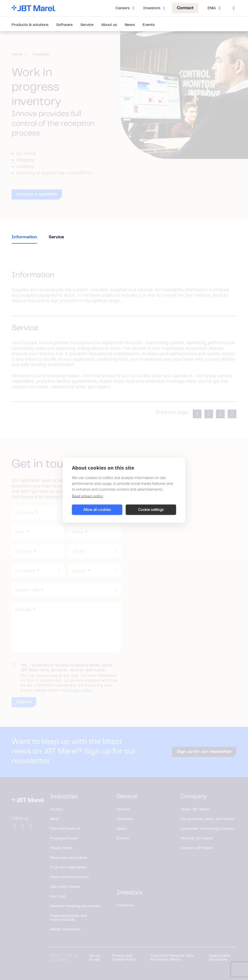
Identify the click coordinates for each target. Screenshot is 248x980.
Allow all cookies (97, 510)
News (130, 25)
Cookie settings (151, 510)
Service (87, 25)
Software (64, 25)
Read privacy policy (88, 496)
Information (24, 237)
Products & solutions (30, 25)
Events (149, 25)
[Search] (234, 8)
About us (109, 25)
